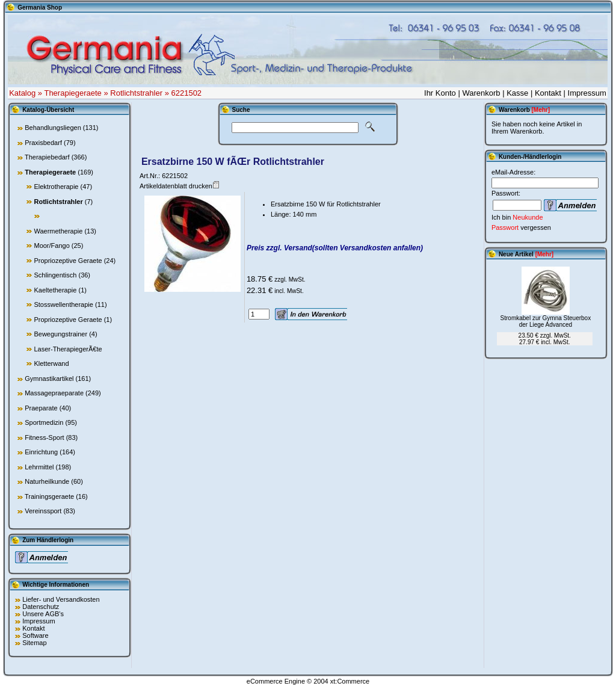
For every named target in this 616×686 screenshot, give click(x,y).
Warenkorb (481, 93)
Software (35, 635)
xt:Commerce (350, 681)
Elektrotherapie (56, 187)
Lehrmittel (39, 467)
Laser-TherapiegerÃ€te (68, 349)
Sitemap (34, 643)
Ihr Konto (440, 93)
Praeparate (41, 408)
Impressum (587, 93)
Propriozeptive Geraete (68, 261)
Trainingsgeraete (49, 496)
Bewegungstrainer (60, 334)
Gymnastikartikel (49, 379)
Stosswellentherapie (63, 304)
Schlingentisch (55, 275)
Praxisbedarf (43, 143)
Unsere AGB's (43, 614)
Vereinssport (43, 511)
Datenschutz (41, 607)
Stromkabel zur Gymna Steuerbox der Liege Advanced (546, 321)
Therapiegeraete (72, 93)
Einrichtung (41, 452)
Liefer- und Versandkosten (61, 599)
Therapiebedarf (47, 157)
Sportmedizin (44, 422)
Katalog (22, 93)
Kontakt (548, 93)
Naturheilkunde (47, 481)
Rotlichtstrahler (136, 93)
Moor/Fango (51, 246)
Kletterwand (51, 363)
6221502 (186, 93)
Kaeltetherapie (55, 290)
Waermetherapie (58, 231)
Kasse (517, 93)
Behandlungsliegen (53, 128)
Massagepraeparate (54, 393)
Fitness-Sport (44, 437)
